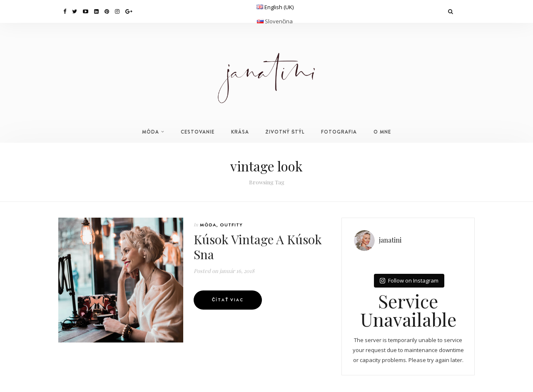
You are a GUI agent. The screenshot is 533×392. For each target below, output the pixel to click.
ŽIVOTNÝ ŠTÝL (285, 132)
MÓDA (151, 132)
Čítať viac (228, 300)
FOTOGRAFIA (339, 132)
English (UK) (279, 7)
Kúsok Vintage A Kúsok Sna (258, 247)
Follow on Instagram (409, 280)
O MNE (382, 132)
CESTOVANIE (198, 132)
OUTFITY (231, 225)
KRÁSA (240, 132)
